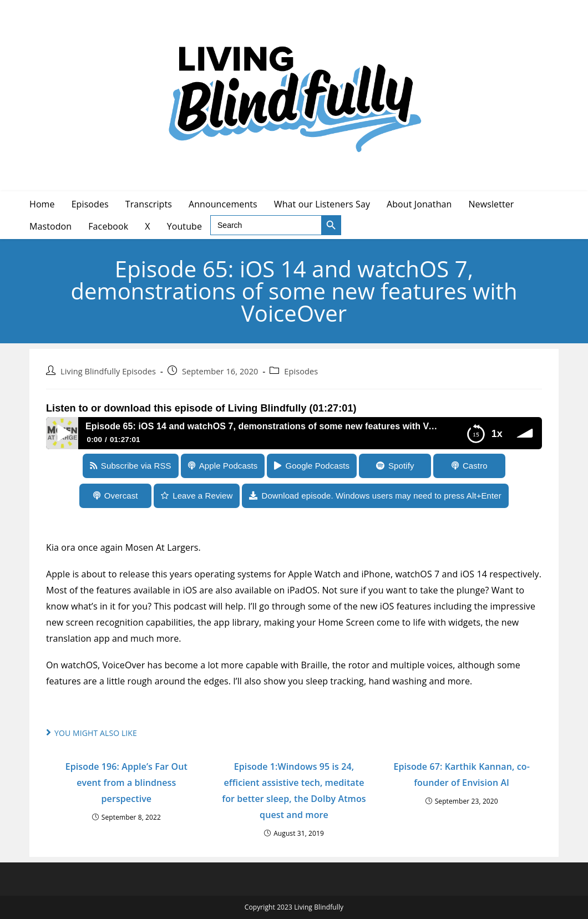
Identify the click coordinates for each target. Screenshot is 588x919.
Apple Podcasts (229, 466)
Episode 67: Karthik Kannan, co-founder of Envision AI (461, 775)
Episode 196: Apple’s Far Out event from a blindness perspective (126, 783)
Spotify (401, 466)
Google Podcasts (317, 466)
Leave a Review (202, 496)
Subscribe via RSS (136, 466)
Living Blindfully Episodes (108, 371)
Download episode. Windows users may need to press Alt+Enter (381, 496)
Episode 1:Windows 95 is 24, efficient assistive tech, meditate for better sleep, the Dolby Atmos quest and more (294, 790)
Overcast (121, 496)
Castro (475, 466)
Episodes (301, 371)
